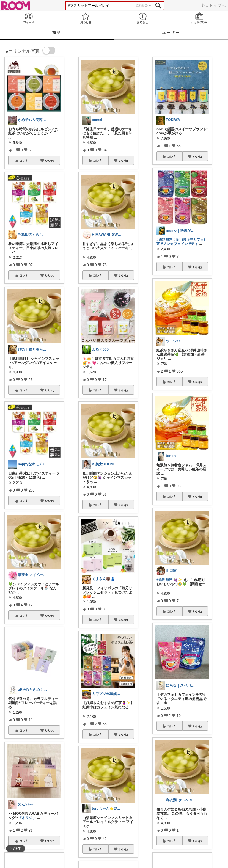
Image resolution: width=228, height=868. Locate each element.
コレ (24, 161)
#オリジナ (28, 818)
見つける (86, 18)
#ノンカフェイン (174, 244)
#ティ (193, 244)
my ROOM (199, 18)
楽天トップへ (213, 5)
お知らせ (143, 18)
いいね (50, 161)
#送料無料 (165, 240)
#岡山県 (180, 240)
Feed (29, 18)
